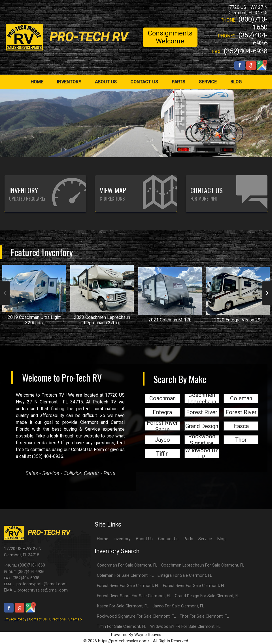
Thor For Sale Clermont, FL (204, 616)
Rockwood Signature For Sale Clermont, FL (136, 616)
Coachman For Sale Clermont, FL (127, 565)
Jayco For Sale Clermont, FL (178, 606)
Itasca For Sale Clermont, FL (123, 606)
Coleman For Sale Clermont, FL (125, 575)
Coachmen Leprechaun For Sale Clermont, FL (203, 565)
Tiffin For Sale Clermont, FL (122, 627)
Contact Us (38, 619)
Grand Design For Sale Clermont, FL (207, 596)
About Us (144, 539)
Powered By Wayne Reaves (136, 635)
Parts (188, 539)
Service (205, 539)
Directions (58, 619)
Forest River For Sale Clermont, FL (128, 586)
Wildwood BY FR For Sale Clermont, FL (185, 627)
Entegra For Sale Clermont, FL (185, 575)
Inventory (122, 539)
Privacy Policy (15, 619)
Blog (221, 539)
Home (103, 539)
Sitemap (75, 619)
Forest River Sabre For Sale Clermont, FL (134, 596)
